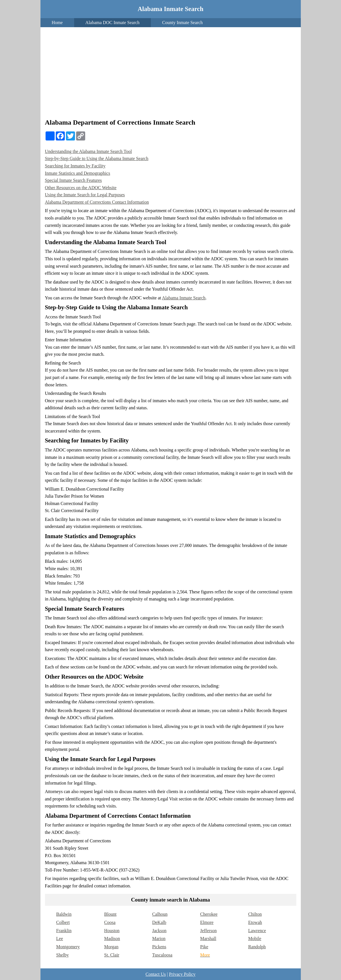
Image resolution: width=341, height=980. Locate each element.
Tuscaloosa (162, 955)
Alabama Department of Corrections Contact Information (97, 202)
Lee (60, 939)
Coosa (110, 922)
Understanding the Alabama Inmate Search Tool (88, 151)
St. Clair (112, 955)
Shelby (63, 955)
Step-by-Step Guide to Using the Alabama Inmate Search (97, 158)
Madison (112, 939)
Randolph (257, 947)
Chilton (255, 914)
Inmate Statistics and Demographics (78, 173)
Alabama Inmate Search (170, 9)
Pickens (159, 947)
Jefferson (208, 931)
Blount (110, 914)
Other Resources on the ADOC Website (81, 188)
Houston (112, 931)
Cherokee (209, 914)
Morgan (111, 947)
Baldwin (64, 914)
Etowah (255, 922)
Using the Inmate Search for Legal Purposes (85, 195)
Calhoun (160, 914)
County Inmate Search (182, 23)
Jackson (159, 931)
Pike (204, 947)
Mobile (255, 939)
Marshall (208, 939)
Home (57, 23)
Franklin (64, 931)
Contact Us (156, 974)
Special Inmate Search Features (73, 180)
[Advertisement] (171, 74)
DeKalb (159, 922)
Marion (159, 939)
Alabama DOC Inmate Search (112, 23)
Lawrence (257, 931)
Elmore (207, 922)
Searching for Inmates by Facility (75, 166)
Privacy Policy (182, 974)
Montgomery (68, 947)
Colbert (63, 922)
